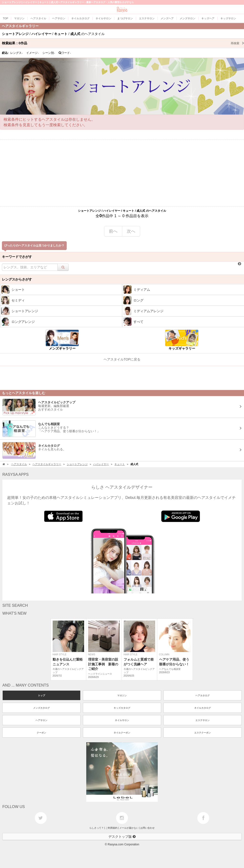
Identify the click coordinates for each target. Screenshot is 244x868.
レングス (17, 53)
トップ (41, 695)
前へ (113, 231)
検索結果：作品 (123, 43)
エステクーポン (203, 733)
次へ (131, 231)
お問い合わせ (147, 828)
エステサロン (203, 720)
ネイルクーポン (122, 733)
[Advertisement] (122, 173)
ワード (65, 53)
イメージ (33, 53)
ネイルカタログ (203, 708)
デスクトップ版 (122, 837)
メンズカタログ (41, 708)
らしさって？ (97, 828)
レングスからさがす (17, 279)
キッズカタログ (122, 708)
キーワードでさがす (17, 257)
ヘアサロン (41, 720)
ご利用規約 (112, 828)
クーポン (41, 733)
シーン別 (49, 53)
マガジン (122, 695)
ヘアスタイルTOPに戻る (122, 359)
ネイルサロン (122, 720)
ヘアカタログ (203, 695)
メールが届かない (129, 828)
